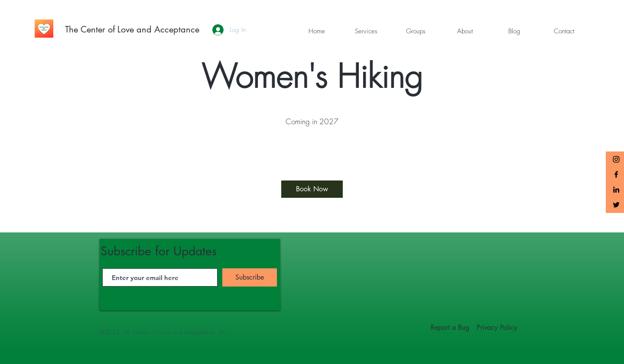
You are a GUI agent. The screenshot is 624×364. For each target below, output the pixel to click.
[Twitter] (616, 205)
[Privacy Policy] (497, 328)
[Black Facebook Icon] (616, 174)
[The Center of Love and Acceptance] (132, 29)
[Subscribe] (250, 277)
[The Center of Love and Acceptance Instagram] (616, 159)
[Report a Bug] (450, 328)
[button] (366, 31)
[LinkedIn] (616, 190)
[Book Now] (312, 189)
